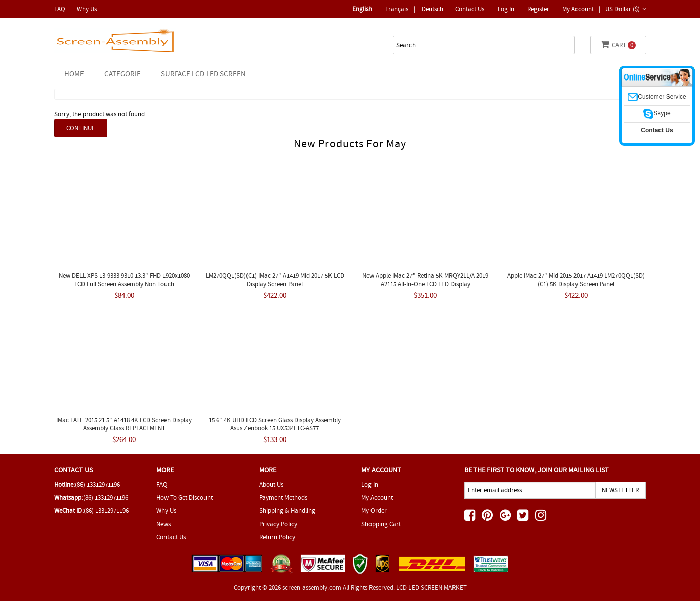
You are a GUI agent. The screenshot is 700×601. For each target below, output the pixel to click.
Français (397, 9)
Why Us (87, 9)
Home (74, 74)
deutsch (433, 9)
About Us (271, 484)
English (362, 9)
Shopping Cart (381, 524)
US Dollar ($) (626, 9)
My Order (374, 511)
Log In (506, 9)
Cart (618, 44)
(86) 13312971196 (97, 484)
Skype (657, 113)
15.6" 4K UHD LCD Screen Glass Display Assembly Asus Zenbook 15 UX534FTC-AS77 (275, 424)
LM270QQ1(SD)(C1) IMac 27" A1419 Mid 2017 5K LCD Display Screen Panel (275, 280)
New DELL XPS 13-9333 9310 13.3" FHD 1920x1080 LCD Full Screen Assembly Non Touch (124, 280)
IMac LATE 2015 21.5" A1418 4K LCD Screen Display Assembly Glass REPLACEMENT (124, 424)
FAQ (60, 9)
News (163, 524)
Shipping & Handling (287, 511)
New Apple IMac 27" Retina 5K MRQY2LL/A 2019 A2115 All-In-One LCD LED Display (425, 280)
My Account (578, 9)
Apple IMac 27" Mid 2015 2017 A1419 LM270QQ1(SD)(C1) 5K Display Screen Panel (576, 280)
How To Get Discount (184, 497)
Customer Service (657, 97)
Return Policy (277, 537)
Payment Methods (283, 497)
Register (538, 9)
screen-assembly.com (312, 588)
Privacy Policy (278, 524)
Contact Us (470, 9)
